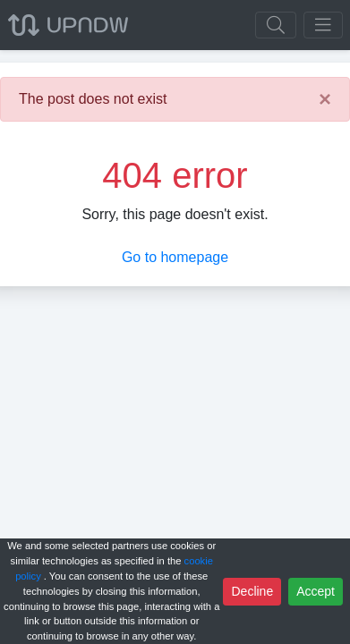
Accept (316, 591)
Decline (252, 591)
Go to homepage (175, 257)
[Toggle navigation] (323, 25)
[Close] (325, 99)
